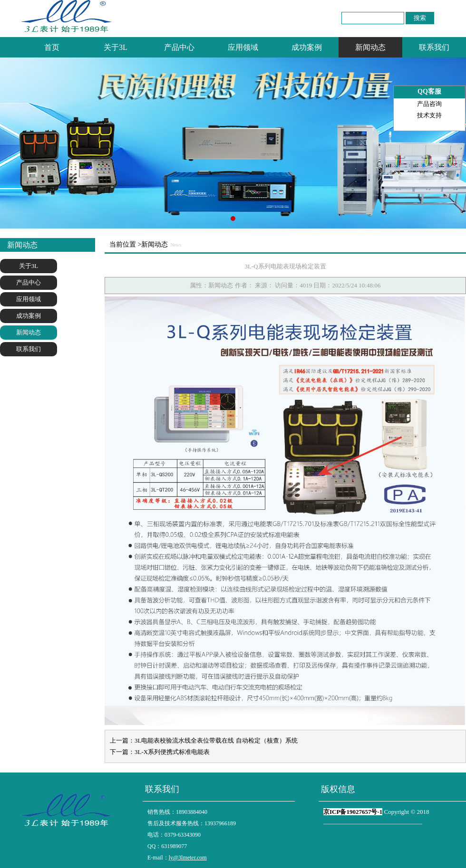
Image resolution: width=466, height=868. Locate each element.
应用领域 (243, 47)
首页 (52, 47)
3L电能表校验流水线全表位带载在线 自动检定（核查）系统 (216, 740)
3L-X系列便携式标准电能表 (172, 752)
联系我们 (434, 47)
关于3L (116, 47)
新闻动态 (370, 47)
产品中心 (179, 47)
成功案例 (307, 47)
